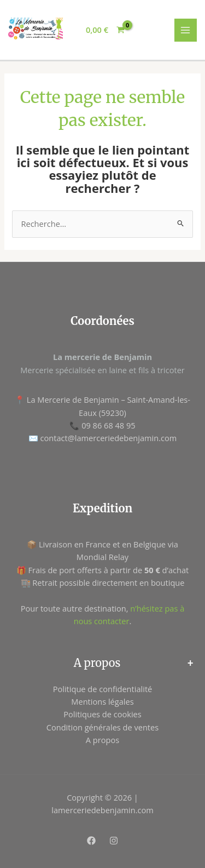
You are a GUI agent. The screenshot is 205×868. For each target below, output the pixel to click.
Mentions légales (102, 701)
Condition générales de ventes (102, 727)
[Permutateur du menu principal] (186, 30)
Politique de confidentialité (103, 689)
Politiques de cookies (102, 714)
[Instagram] (114, 841)
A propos (102, 740)
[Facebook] (91, 841)
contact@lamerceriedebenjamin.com (109, 438)
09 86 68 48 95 (109, 425)
